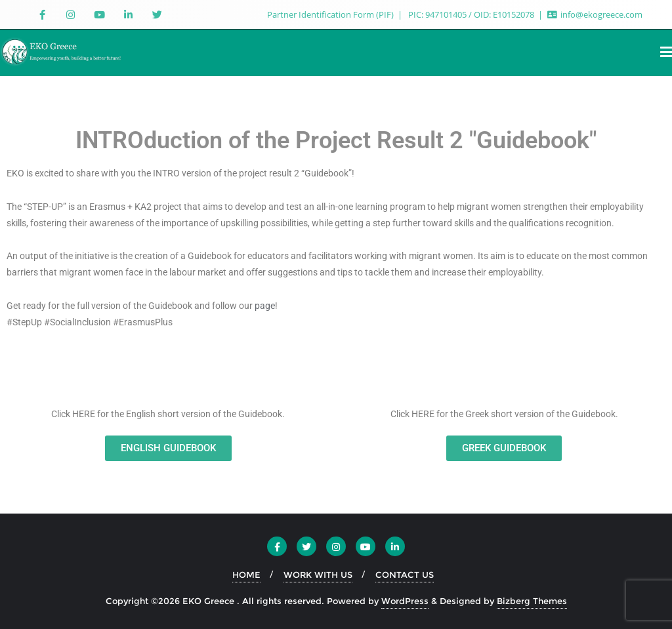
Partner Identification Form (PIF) (331, 14)
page (265, 306)
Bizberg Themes (532, 601)
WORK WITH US (318, 575)
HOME (246, 575)
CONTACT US (405, 575)
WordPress (405, 601)
